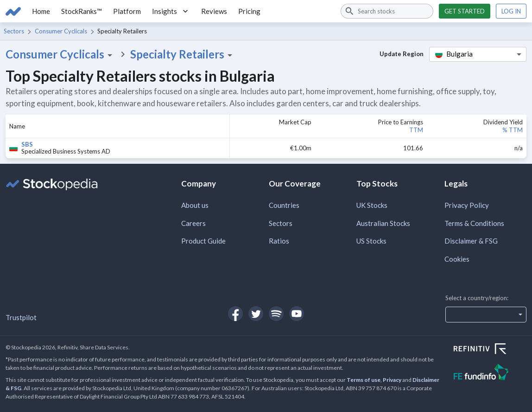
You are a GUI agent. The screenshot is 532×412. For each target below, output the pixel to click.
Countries (284, 205)
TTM (416, 130)
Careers (193, 223)
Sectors (14, 31)
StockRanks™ (82, 11)
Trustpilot (21, 317)
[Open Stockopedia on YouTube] (297, 314)
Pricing (249, 11)
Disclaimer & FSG (471, 241)
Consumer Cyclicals (61, 31)
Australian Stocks (383, 223)
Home (41, 11)
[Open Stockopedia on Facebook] (235, 314)
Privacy (392, 380)
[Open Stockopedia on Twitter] (256, 314)
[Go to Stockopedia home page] (13, 11)
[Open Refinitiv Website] (490, 350)
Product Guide (203, 241)
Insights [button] (171, 11)
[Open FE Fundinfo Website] (490, 373)
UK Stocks (372, 205)
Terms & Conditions (474, 223)
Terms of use (364, 380)
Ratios (279, 241)
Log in (511, 11)
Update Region (402, 54)
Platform (127, 11)
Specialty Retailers (183, 54)
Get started (465, 11)
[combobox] (387, 11)
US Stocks (371, 241)
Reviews (214, 11)
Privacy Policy (467, 205)
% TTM (513, 130)
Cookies (457, 259)
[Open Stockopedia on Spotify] (276, 314)
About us (195, 205)
